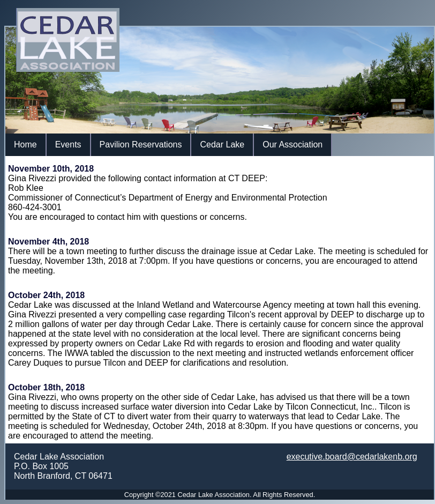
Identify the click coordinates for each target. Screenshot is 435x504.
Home (25, 144)
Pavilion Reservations (141, 144)
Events (68, 144)
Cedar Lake (222, 144)
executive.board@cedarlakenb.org (352, 457)
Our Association (292, 144)
